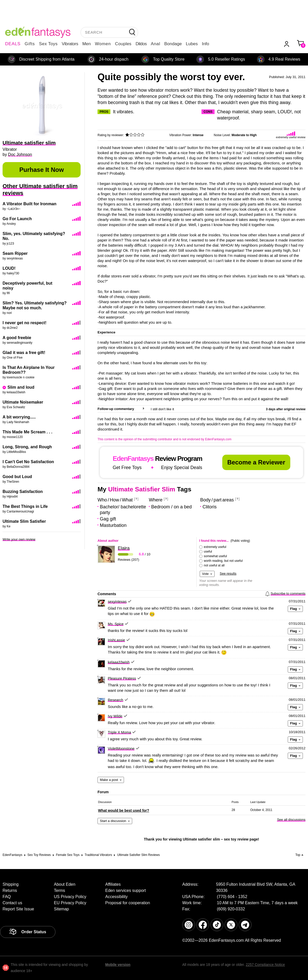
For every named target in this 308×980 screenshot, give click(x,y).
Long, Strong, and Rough (27, 447)
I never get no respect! (25, 323)
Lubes (192, 44)
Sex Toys (48, 44)
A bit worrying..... (19, 417)
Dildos (141, 44)
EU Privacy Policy (70, 903)
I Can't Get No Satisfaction (28, 462)
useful (208, 552)
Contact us (12, 903)
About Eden (65, 884)
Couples (123, 44)
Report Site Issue (18, 909)
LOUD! (9, 268)
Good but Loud (17, 477)
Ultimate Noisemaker (23, 402)
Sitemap (61, 909)
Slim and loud (21, 387)
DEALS (13, 44)
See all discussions (291, 820)
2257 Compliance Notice (265, 965)
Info (205, 44)
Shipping (11, 884)
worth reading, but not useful (223, 561)
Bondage (173, 44)
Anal (156, 44)
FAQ (7, 897)
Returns (10, 890)
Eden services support (126, 890)
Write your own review (19, 539)
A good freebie (17, 338)
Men (87, 44)
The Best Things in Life (25, 506)
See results (228, 573)
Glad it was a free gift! (24, 353)
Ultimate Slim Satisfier (24, 521)
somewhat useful (215, 556)
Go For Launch (17, 219)
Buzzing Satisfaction (23, 492)
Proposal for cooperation (128, 903)
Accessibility (116, 897)
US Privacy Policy (70, 897)
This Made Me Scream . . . (27, 432)
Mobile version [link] (118, 965)
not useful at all (214, 565)
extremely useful (215, 547)
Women (103, 44)
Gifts (30, 44)
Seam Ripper (15, 253)
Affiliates (113, 884)
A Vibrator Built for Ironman (30, 204)
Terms (60, 890)
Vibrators (70, 44)
